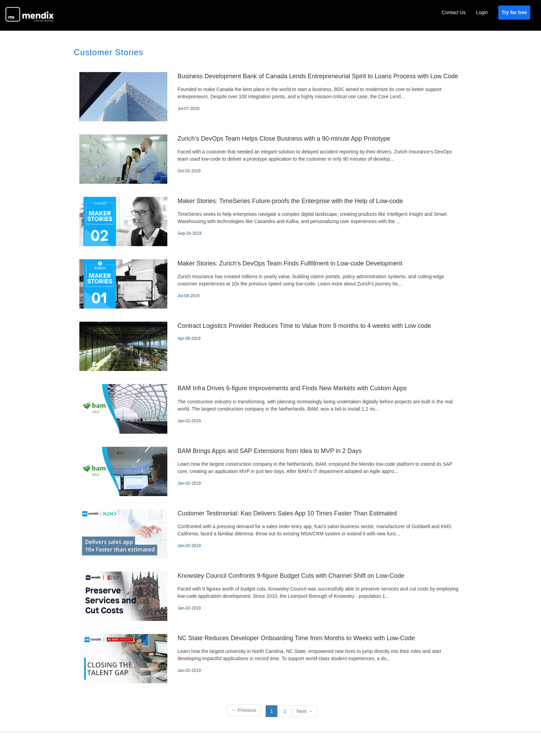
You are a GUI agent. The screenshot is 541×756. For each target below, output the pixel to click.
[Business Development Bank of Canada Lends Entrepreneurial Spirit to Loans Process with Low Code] (270, 98)
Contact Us (454, 12)
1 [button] (272, 711)
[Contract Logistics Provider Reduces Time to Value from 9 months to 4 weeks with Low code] (270, 347)
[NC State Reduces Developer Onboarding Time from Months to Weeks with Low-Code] (270, 660)
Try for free (514, 12)
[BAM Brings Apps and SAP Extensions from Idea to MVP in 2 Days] (270, 473)
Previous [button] (244, 710)
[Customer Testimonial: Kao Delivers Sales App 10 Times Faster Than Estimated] (270, 535)
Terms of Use (309, 736)
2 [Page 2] (285, 711)
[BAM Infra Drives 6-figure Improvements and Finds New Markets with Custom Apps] (270, 410)
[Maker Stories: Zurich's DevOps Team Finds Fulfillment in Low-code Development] (270, 285)
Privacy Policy (349, 736)
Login (482, 12)
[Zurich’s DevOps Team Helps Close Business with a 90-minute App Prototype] (270, 160)
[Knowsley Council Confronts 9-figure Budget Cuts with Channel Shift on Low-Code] (270, 597)
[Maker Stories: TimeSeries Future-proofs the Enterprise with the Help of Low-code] (270, 223)
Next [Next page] (305, 711)
